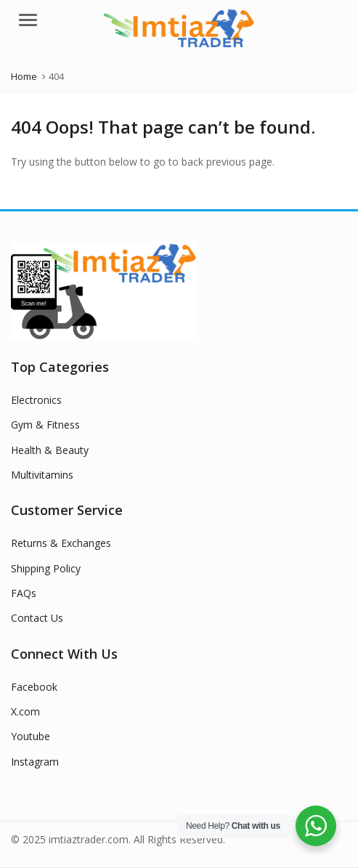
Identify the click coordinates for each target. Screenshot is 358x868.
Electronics (36, 400)
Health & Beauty (50, 450)
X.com (25, 711)
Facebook (34, 687)
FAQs (24, 593)
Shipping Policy (46, 568)
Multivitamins (42, 475)
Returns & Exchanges (61, 543)
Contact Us (37, 618)
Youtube (30, 736)
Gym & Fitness (45, 425)
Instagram (35, 762)
